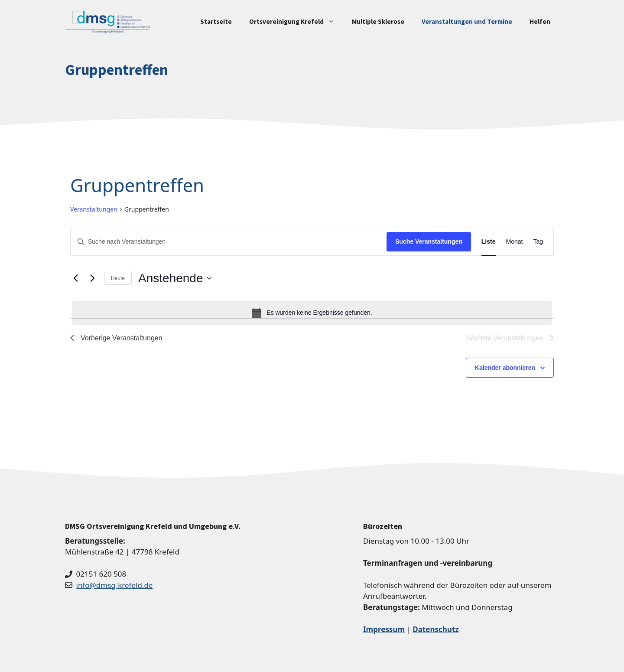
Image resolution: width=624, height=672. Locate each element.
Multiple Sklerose (378, 21)
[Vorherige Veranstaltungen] (75, 278)
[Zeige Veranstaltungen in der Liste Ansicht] (489, 242)
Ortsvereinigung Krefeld (296, 22)
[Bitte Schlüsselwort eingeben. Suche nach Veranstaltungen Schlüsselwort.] (229, 242)
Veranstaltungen (94, 209)
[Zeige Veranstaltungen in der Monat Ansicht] (515, 242)
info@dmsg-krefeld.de (115, 585)
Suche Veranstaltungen (429, 241)
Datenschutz (435, 629)
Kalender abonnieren (505, 368)
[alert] (312, 313)
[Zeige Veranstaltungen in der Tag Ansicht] (538, 242)
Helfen (540, 21)
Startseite (216, 21)
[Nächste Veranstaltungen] (92, 278)
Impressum (384, 629)
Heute (118, 278)
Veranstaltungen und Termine (467, 21)
